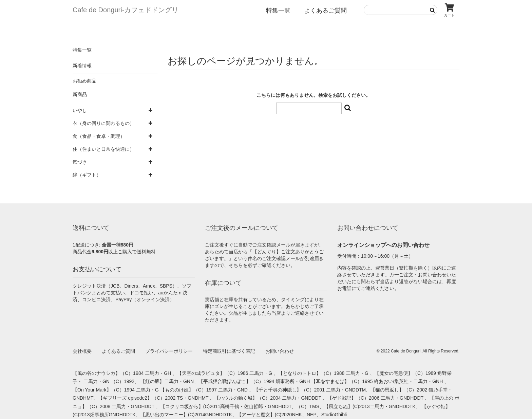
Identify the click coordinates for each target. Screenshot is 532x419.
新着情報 (82, 66)
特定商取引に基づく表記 (229, 351)
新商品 (80, 94)
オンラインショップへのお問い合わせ (383, 245)
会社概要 (82, 351)
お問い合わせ (280, 351)
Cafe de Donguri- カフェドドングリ (126, 10)
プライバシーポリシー (169, 351)
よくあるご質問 (325, 11)
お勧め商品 (84, 81)
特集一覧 (278, 11)
